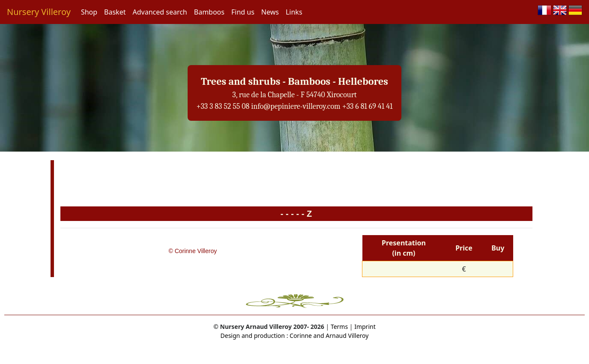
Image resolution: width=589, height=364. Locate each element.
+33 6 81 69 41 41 (368, 106)
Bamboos (209, 12)
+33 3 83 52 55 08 (223, 106)
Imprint (365, 327)
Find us (243, 12)
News (270, 12)
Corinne (300, 336)
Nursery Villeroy (39, 12)
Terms (339, 327)
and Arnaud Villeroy (340, 336)
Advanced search (160, 12)
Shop (89, 12)
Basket (115, 12)
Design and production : (254, 336)
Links (294, 12)
